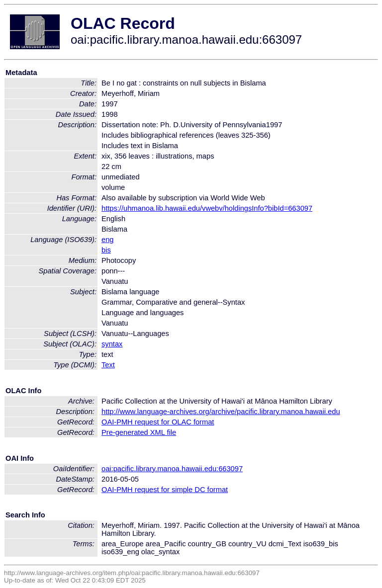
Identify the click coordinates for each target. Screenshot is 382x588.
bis (106, 250)
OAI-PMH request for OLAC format (158, 422)
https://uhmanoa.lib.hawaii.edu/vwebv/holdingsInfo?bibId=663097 (207, 208)
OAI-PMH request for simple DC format (165, 490)
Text (108, 365)
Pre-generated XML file (139, 432)
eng (107, 240)
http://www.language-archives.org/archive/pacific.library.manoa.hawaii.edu (221, 412)
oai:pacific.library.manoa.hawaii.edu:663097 (172, 469)
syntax (112, 344)
